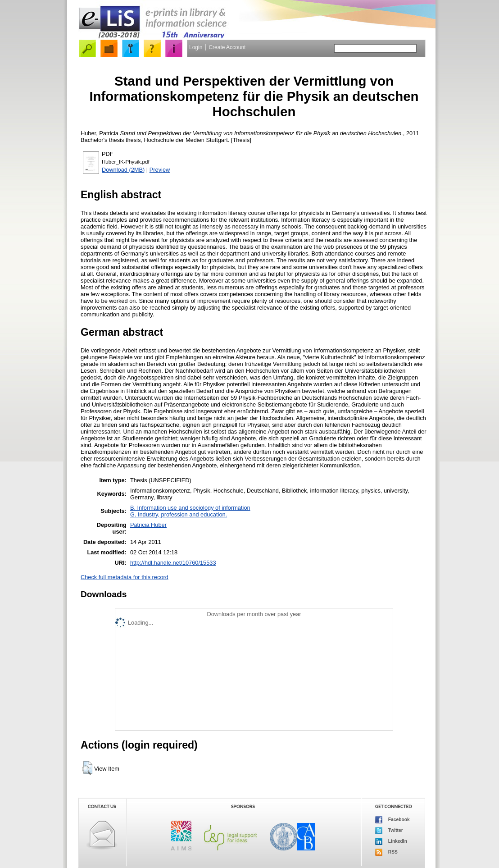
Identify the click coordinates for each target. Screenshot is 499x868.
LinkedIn (391, 841)
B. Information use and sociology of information (190, 508)
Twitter (389, 831)
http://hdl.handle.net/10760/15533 (173, 563)
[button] (87, 768)
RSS (386, 852)
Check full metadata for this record (125, 577)
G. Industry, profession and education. (179, 514)
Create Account (227, 47)
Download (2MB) (123, 170)
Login (196, 47)
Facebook (392, 820)
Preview (160, 170)
